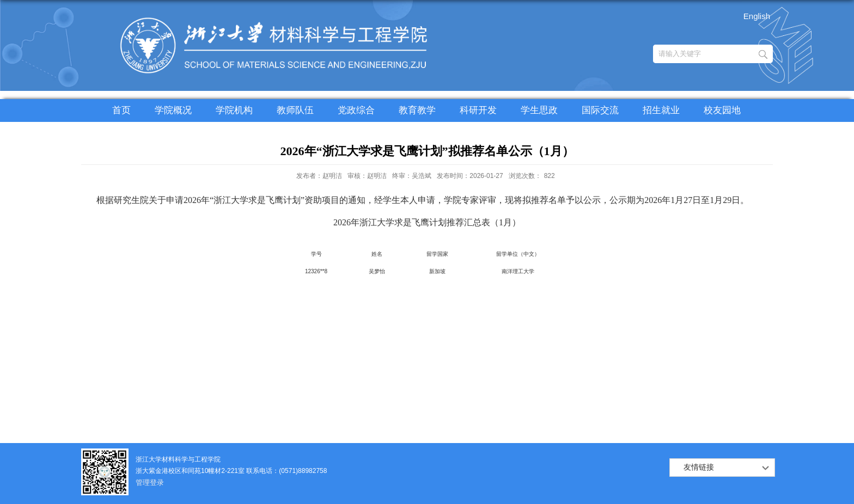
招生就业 (661, 110)
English (757, 16)
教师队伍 (295, 110)
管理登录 (150, 483)
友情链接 (699, 467)
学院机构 (234, 110)
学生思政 (539, 110)
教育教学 (417, 110)
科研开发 (478, 110)
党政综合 (356, 110)
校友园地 (722, 110)
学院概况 (173, 110)
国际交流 (600, 110)
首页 (121, 110)
